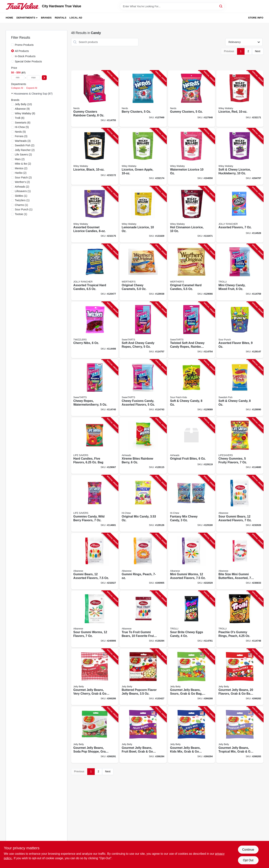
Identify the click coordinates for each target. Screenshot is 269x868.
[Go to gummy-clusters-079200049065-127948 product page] (191, 99)
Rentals (61, 18)
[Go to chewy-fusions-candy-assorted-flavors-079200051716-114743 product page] (143, 388)
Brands (46, 18)
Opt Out (248, 860)
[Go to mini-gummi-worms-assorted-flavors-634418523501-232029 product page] (191, 561)
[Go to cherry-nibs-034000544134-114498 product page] (95, 330)
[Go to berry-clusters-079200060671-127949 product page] (143, 99)
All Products (22, 51)
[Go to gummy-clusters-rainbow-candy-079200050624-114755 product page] (95, 99)
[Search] (221, 6)
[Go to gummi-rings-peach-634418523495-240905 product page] (143, 561)
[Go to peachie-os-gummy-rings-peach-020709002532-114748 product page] (240, 619)
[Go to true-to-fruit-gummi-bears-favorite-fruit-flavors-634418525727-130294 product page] (143, 619)
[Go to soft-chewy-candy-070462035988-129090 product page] (240, 388)
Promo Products (24, 45)
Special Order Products (28, 61)
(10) (23, 104)
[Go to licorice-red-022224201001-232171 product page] (240, 99)
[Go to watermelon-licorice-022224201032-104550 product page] (191, 156)
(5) (22, 127)
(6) (20, 118)
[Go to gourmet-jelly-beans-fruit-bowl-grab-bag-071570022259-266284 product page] (143, 735)
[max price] (33, 78)
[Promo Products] (13, 45)
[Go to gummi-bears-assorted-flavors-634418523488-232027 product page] (95, 561)
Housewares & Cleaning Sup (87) (33, 94)
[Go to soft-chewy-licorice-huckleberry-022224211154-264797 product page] (240, 156)
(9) (22, 109)
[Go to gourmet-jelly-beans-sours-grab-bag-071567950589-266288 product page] (191, 677)
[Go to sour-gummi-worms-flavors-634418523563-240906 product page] (95, 619)
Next (258, 51)
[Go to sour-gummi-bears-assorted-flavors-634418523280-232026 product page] (240, 503)
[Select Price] (44, 78)
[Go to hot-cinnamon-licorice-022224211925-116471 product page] (191, 214)
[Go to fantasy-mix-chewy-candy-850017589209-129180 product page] (191, 503)
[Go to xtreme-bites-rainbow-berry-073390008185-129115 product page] (143, 446)
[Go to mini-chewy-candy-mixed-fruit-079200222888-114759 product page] (240, 272)
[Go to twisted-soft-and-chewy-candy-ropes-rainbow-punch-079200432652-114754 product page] (191, 330)
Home (10, 18)
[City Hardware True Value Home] (23, 6)
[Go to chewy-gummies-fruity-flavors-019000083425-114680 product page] (240, 446)
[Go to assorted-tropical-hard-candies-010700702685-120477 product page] (95, 272)
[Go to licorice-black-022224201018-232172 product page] (95, 156)
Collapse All (17, 88)
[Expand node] (13, 93)
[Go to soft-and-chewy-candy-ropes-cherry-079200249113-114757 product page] (143, 330)
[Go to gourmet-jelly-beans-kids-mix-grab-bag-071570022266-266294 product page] (191, 735)
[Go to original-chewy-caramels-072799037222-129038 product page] (143, 272)
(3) (21, 136)
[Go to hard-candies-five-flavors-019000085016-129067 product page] (95, 446)
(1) (23, 191)
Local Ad (76, 18)
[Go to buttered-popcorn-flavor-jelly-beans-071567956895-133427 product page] (143, 677)
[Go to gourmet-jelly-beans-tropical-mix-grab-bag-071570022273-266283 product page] (240, 735)
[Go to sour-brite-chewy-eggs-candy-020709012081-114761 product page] (191, 619)
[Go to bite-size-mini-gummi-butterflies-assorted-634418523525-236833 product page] (240, 561)
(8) (25, 113)
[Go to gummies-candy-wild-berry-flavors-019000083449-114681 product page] (95, 503)
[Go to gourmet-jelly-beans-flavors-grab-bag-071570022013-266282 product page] (240, 677)
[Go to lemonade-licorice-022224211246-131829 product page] (143, 214)
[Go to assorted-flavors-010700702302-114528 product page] (240, 214)
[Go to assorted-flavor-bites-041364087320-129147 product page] (240, 330)
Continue (248, 850)
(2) (25, 145)
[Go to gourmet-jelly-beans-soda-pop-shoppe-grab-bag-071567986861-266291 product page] (95, 735)
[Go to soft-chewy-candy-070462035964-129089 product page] (191, 388)
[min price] (18, 78)
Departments (26, 18)
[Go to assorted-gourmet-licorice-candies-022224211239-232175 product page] (95, 214)
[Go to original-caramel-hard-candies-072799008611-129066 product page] (191, 272)
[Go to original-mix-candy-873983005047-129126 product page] (143, 503)
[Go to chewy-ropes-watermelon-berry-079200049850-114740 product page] (95, 388)
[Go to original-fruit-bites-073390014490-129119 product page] (191, 446)
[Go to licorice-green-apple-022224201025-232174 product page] (143, 156)
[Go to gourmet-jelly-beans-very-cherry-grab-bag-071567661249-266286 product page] (95, 677)
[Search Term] (172, 6)
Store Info (256, 18)
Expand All (32, 88)
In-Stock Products (25, 56)
